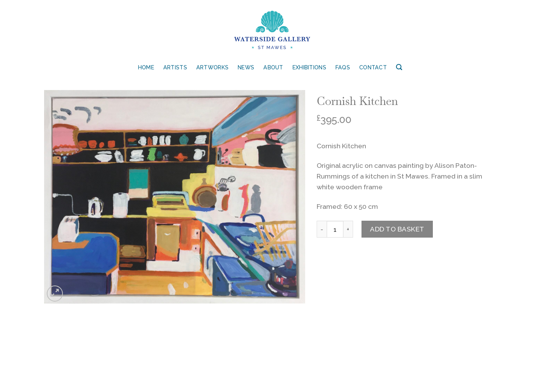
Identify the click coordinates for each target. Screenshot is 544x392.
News (246, 67)
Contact (373, 67)
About (273, 67)
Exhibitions (309, 67)
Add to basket (397, 229)
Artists (175, 67)
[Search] (399, 67)
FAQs (343, 67)
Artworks (212, 67)
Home (146, 67)
